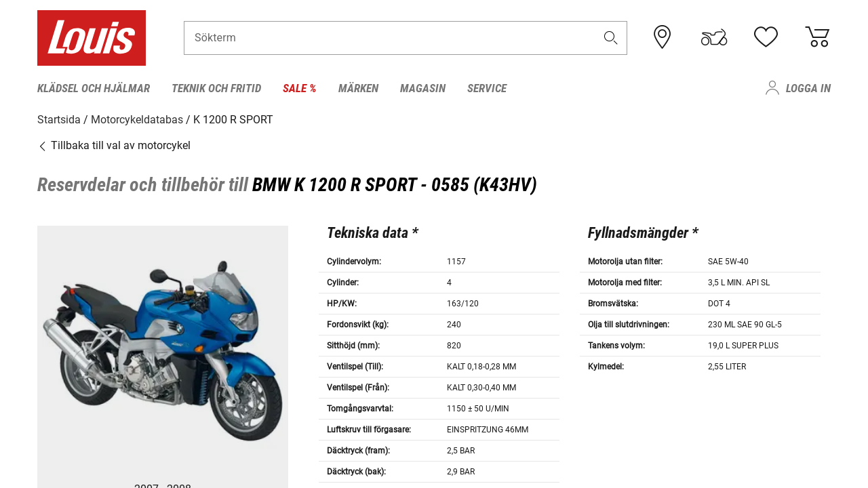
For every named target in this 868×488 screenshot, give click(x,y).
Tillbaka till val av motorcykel (114, 145)
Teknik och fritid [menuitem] (216, 88)
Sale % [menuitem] (300, 88)
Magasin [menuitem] (423, 88)
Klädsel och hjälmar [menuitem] (94, 88)
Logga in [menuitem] (808, 88)
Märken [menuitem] (358, 88)
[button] (611, 38)
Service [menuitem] (487, 88)
